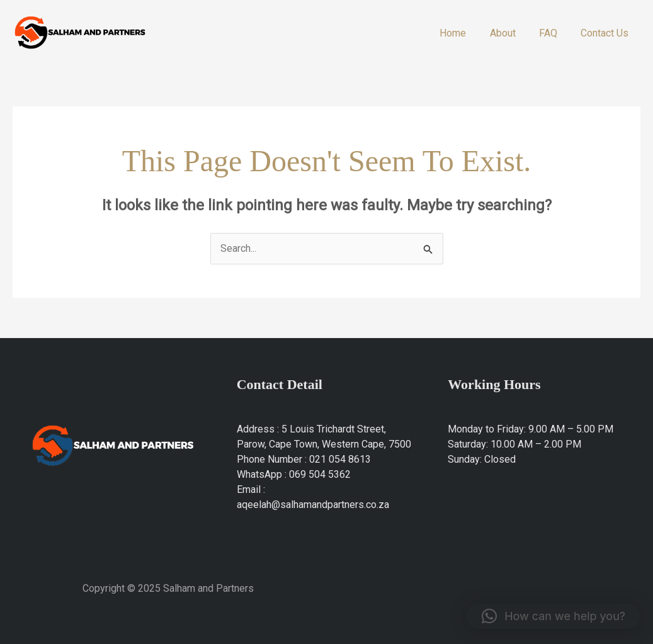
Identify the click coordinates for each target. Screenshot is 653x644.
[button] (554, 616)
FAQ (553, 33)
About (511, 33)
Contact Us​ (606, 33)
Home (465, 33)
